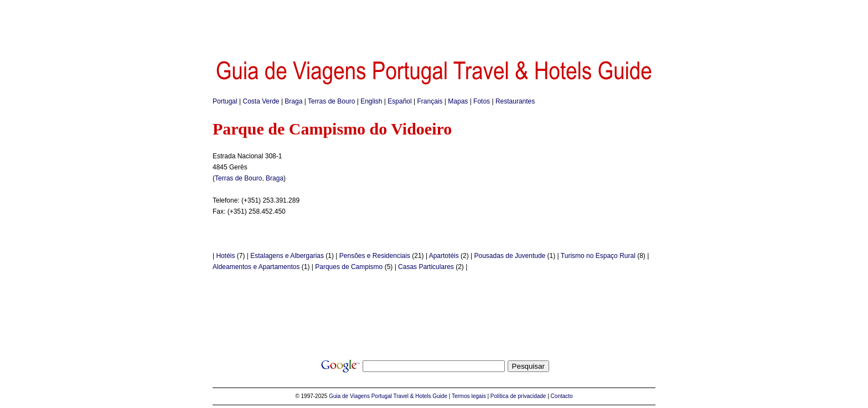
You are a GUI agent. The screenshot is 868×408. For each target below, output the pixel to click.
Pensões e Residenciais (375, 256)
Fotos (482, 101)
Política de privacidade (518, 396)
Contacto (562, 396)
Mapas (458, 101)
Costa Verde (261, 101)
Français (430, 101)
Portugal (225, 101)
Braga (293, 101)
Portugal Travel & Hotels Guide (409, 396)
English (371, 101)
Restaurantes (515, 101)
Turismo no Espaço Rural (598, 256)
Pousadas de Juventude (510, 256)
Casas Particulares (426, 267)
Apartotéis (444, 256)
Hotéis (225, 256)
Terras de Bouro (331, 101)
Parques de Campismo (349, 267)
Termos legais (469, 396)
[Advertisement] (434, 25)
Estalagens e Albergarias (287, 256)
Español (399, 101)
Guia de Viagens (349, 396)
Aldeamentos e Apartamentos (256, 267)
